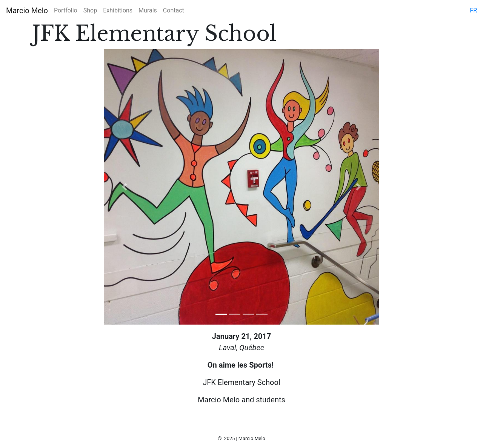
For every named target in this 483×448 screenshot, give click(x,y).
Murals (148, 10)
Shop (90, 10)
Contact (174, 10)
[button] (125, 187)
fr (473, 10)
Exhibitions (118, 10)
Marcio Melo (27, 11)
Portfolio (66, 10)
